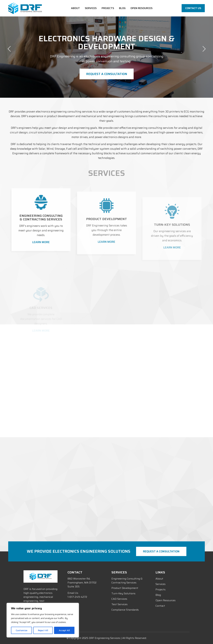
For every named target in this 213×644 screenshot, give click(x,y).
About (159, 579)
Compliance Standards (125, 610)
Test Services (119, 604)
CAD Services (119, 599)
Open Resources (166, 600)
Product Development (125, 588)
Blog (158, 595)
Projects (160, 589)
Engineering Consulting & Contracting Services (127, 581)
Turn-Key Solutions (123, 593)
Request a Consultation (107, 74)
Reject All (43, 630)
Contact (160, 606)
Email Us (73, 593)
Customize (22, 630)
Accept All (64, 630)
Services (160, 584)
